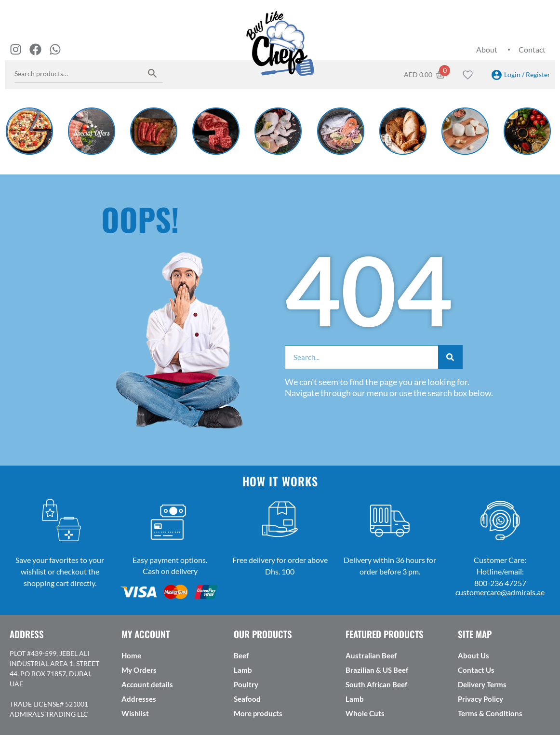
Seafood (247, 699)
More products (258, 713)
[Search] (450, 357)
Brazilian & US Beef (377, 670)
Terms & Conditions (490, 713)
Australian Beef (371, 655)
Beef (241, 655)
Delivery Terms (482, 684)
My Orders (139, 670)
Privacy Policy (480, 699)
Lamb (243, 670)
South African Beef (376, 684)
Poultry (246, 684)
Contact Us (476, 670)
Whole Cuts (365, 713)
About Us (473, 655)
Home (131, 655)
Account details (147, 684)
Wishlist (135, 713)
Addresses (139, 699)
